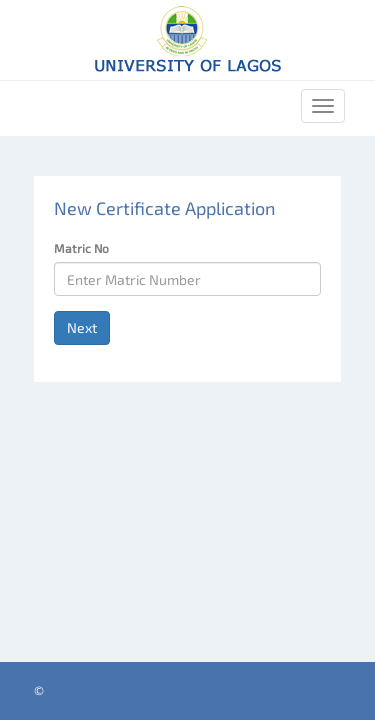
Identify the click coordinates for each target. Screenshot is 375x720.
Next (82, 327)
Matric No (81, 248)
